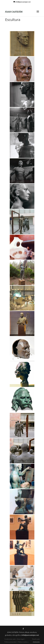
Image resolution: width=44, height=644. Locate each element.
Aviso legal (21, 639)
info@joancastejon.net (30, 635)
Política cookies (23, 642)
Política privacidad (11, 642)
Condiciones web (10, 639)
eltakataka (36, 642)
